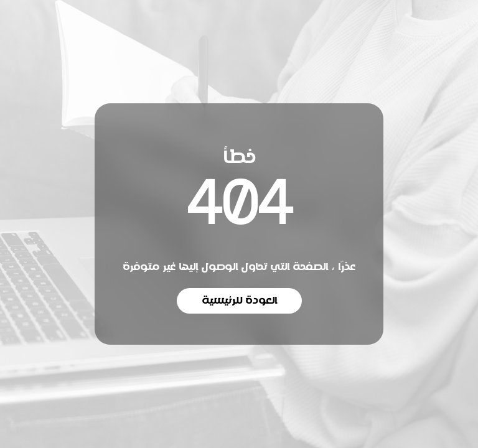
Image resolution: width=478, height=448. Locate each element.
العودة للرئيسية (239, 301)
